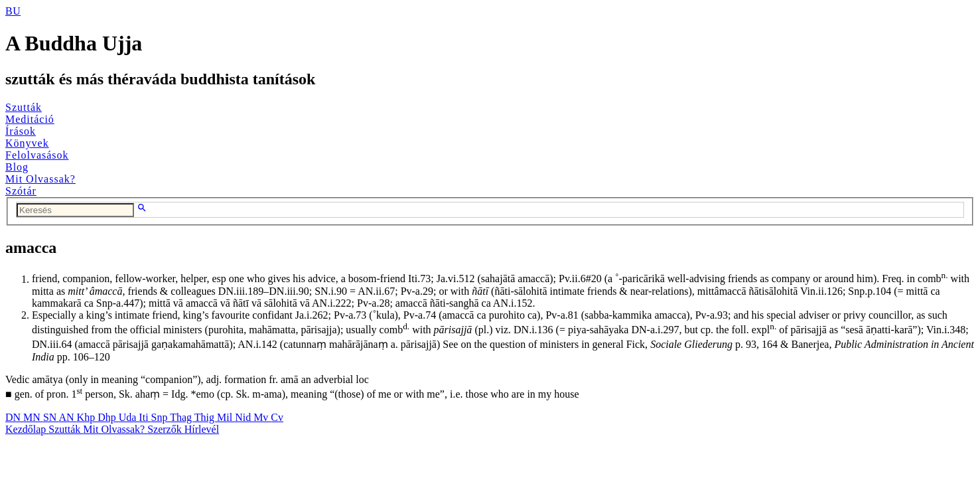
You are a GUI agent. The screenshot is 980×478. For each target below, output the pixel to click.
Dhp (108, 417)
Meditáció (30, 119)
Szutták (24, 107)
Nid (244, 417)
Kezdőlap (27, 429)
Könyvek (27, 143)
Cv (277, 417)
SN (51, 417)
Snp (161, 417)
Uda (129, 417)
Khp (88, 417)
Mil (226, 417)
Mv (262, 417)
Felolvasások (37, 155)
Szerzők (166, 429)
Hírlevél (202, 429)
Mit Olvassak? (40, 179)
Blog (17, 167)
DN (14, 417)
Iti (145, 417)
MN (33, 417)
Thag (182, 417)
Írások (21, 131)
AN (67, 417)
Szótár (21, 191)
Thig (206, 417)
